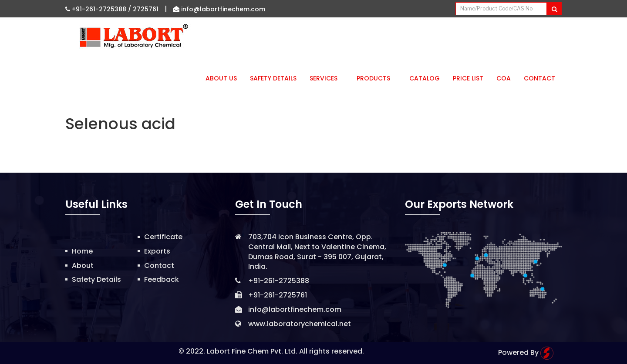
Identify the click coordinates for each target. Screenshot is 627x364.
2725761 (146, 9)
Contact (539, 78)
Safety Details (273, 78)
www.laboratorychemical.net (300, 324)
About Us (221, 78)
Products (376, 78)
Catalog (425, 78)
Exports (157, 251)
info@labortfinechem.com (219, 9)
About (83, 265)
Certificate (163, 237)
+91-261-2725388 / (99, 9)
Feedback (162, 279)
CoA (504, 78)
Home (82, 251)
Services (327, 78)
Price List (468, 78)
